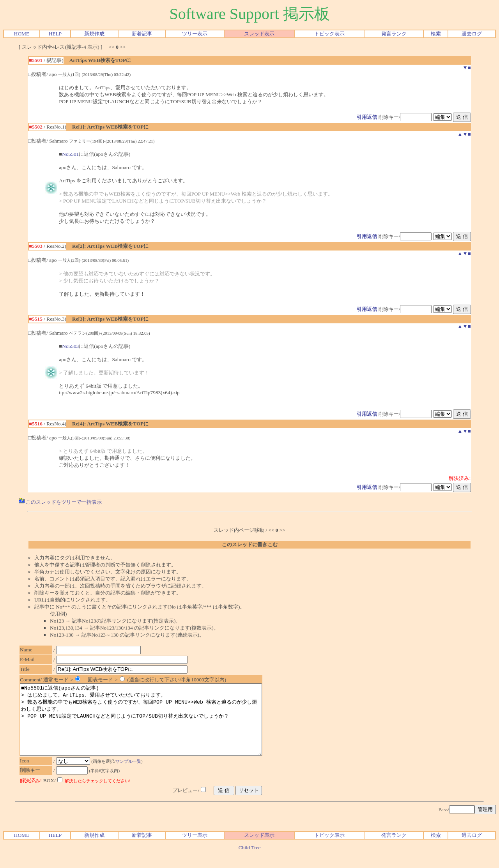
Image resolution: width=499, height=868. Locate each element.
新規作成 (94, 34)
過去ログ (472, 34)
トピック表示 (329, 34)
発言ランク (394, 34)
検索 (436, 34)
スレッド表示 (259, 34)
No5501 (70, 154)
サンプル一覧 (132, 775)
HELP (55, 34)
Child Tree (250, 862)
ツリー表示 (195, 34)
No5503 (70, 346)
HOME (22, 34)
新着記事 (142, 34)
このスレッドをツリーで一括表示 (60, 502)
